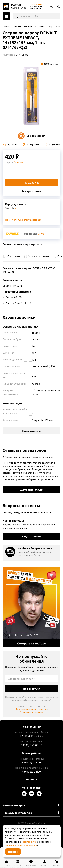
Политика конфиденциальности (31, 709)
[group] (32, 553)
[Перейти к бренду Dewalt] (13, 234)
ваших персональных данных (21, 845)
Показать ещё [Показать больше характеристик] (31, 431)
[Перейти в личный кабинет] (45, 863)
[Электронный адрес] (32, 679)
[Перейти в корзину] (57, 863)
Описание (14, 256)
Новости (32, 779)
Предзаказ (32, 182)
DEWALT (28, 26)
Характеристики (39, 256)
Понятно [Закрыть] (13, 852)
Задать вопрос (32, 536)
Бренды (17, 26)
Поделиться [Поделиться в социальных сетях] (55, 145)
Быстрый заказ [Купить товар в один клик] (31, 191)
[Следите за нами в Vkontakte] (32, 794)
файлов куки (29, 842)
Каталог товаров (14, 805)
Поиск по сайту (29, 16)
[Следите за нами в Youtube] (24, 794)
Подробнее (32, 607)
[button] (29, 126)
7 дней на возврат (32, 136)
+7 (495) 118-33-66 (32, 736)
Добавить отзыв (31, 489)
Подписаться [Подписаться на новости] (32, 688)
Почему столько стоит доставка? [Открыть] (23, 220)
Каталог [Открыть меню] (6, 16)
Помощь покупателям (17, 813)
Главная (6, 26)
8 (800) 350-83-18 (58, 6)
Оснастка (40, 26)
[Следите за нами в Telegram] (39, 794)
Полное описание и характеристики (22, 244)
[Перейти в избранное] (31, 863)
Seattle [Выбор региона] (52, 7)
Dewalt (41, 234)
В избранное (33, 145)
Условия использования (31, 712)
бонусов (18, 162)
